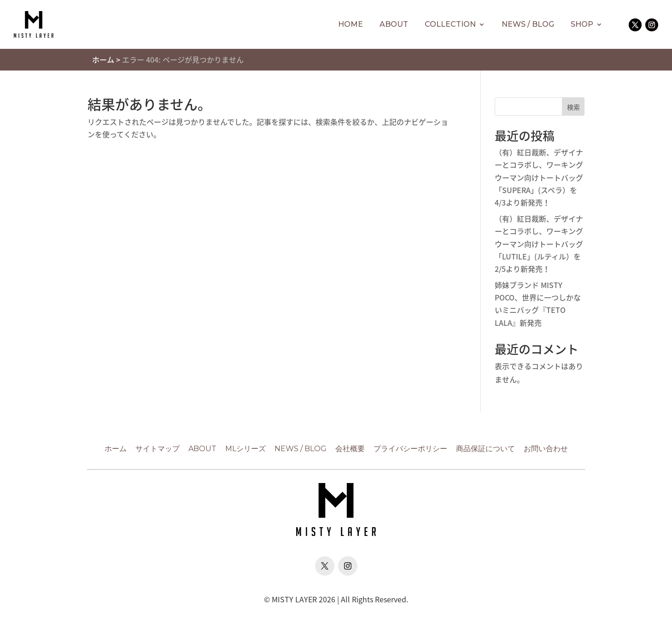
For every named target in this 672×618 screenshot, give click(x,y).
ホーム (103, 59)
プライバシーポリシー (410, 449)
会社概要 (350, 449)
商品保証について (485, 449)
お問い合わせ (546, 449)
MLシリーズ (245, 449)
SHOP (582, 24)
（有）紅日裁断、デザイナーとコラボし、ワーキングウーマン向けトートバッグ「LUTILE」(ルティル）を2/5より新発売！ (539, 244)
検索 (573, 107)
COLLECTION (450, 24)
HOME (351, 24)
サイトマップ (158, 449)
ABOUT (394, 24)
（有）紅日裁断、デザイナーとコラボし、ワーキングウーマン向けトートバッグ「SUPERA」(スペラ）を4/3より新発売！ (539, 177)
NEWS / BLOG (528, 24)
